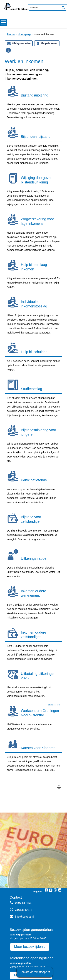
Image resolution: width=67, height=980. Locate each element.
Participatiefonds (32, 453)
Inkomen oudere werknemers (32, 560)
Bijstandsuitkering (33, 94)
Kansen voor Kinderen (36, 705)
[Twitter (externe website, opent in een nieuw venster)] (51, 844)
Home (10, 34)
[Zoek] (63, 7)
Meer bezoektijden (26, 900)
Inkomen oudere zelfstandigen (32, 598)
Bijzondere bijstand (34, 132)
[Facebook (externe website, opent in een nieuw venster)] (46, 844)
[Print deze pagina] (59, 741)
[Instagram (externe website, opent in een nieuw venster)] (55, 844)
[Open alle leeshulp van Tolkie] (8, 50)
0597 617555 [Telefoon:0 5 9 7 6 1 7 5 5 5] (22, 857)
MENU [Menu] (4, 22)
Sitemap (16, 972)
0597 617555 (29, 963)
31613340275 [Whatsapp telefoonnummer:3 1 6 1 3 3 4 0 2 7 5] (23, 864)
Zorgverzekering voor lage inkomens (39, 211)
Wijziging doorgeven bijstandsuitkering (35, 173)
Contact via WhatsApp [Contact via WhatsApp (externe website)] (35, 973)
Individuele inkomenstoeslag (40, 291)
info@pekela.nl (21, 870)
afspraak (33, 959)
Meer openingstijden (28, 927)
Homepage (23, 34)
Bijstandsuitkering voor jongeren (37, 409)
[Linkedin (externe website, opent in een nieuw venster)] (60, 844)
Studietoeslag (30, 368)
